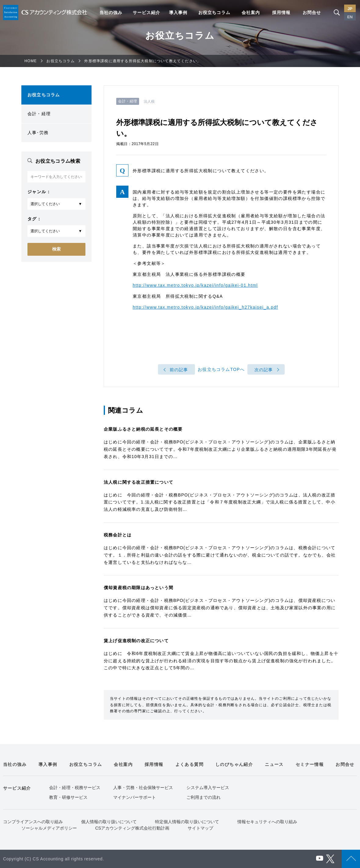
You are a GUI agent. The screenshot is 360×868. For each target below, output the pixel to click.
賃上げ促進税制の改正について (136, 641)
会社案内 (251, 12)
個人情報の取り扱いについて (109, 822)
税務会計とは (118, 535)
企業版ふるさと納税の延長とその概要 (143, 429)
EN (350, 17)
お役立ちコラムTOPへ (221, 369)
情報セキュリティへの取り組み (267, 822)
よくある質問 (189, 764)
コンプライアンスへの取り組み (33, 822)
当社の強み (111, 12)
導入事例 (178, 12)
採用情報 (281, 12)
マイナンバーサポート (135, 797)
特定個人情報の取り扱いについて (187, 822)
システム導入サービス (208, 788)
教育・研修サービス (68, 797)
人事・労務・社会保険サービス (143, 788)
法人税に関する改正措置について (139, 482)
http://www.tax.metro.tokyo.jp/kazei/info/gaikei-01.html (195, 285)
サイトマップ (200, 828)
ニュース (274, 764)
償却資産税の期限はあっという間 (139, 588)
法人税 (149, 101)
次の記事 (264, 370)
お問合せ (312, 12)
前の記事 (179, 370)
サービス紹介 (146, 12)
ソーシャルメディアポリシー (49, 828)
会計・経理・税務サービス (75, 788)
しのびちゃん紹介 (234, 764)
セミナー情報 (310, 764)
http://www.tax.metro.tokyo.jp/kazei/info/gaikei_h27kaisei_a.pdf (205, 307)
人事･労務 (38, 133)
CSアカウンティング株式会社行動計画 (132, 828)
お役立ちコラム (214, 12)
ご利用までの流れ (203, 797)
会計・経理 (39, 114)
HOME (31, 61)
